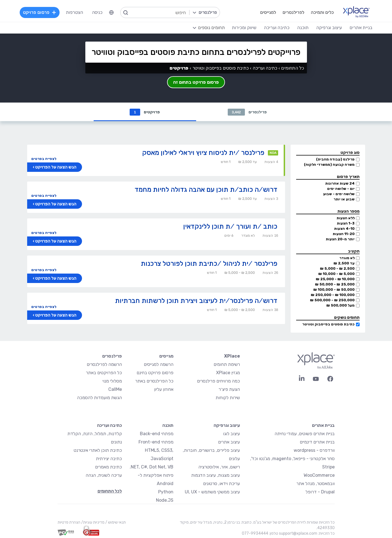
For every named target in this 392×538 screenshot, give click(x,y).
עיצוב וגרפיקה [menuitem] (329, 28)
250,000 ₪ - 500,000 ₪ (332, 300)
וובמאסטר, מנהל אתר (316, 484)
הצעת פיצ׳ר (229, 390)
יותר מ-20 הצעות (340, 239)
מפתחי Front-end (156, 442)
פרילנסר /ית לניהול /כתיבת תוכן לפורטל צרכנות (209, 264)
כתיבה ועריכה (265, 68)
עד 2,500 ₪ (344, 263)
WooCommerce (319, 475)
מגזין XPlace (228, 373)
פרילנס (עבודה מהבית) (335, 160)
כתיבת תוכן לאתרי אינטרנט (98, 451)
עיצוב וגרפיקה (227, 426)
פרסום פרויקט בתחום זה (196, 82)
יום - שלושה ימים (341, 189)
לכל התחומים (110, 491)
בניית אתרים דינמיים (317, 442)
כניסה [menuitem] (97, 12)
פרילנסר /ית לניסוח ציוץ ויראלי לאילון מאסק (203, 153)
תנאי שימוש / (115, 523)
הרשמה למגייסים (159, 365)
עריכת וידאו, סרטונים (221, 484)
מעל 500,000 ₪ (340, 306)
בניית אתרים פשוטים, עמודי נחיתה (305, 434)
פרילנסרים (247, 112)
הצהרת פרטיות (69, 523)
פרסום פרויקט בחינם (155, 373)
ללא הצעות (346, 218)
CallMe (115, 390)
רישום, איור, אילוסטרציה (219, 467)
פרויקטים (145, 112)
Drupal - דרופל (320, 492)
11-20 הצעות (344, 234)
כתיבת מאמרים (108, 467)
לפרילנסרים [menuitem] (293, 12)
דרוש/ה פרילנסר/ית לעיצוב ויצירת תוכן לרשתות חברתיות (196, 301)
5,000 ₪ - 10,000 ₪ (336, 274)
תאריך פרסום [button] (348, 177)
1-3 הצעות (346, 224)
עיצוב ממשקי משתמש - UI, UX (212, 492)
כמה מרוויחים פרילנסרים (218, 381)
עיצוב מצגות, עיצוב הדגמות (216, 475)
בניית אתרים (323, 426)
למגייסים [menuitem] (268, 12)
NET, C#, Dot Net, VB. (152, 467)
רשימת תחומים (227, 365)
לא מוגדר (347, 258)
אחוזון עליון (164, 390)
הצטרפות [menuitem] (75, 12)
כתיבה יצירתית (109, 459)
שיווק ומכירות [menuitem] (244, 28)
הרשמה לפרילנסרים (104, 365)
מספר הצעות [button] (349, 212)
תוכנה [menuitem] (303, 28)
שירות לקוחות (228, 398)
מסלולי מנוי (112, 381)
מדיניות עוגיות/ (92, 523)
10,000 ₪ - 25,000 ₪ (335, 279)
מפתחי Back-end (157, 434)
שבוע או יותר (344, 199)
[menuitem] (111, 12)
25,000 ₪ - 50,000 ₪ (335, 285)
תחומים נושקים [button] (347, 318)
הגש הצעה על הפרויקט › (55, 167)
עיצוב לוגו (231, 434)
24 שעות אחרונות (340, 184)
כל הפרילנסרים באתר (154, 381)
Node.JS (165, 500)
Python (166, 492)
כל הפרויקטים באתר (104, 373)
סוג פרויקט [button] (350, 153)
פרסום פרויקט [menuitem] (40, 12)
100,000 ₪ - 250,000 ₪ (333, 295)
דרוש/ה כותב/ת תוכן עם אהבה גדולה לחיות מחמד (206, 190)
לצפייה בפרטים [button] (44, 159)
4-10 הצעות (344, 229)
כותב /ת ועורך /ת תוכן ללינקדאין (230, 227)
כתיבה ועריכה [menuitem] (277, 28)
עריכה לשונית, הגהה (104, 475)
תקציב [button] (354, 252)
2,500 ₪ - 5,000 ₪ (337, 269)
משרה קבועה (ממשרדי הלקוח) (329, 165)
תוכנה (168, 426)
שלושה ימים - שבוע (339, 194)
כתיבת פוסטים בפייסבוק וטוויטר (328, 324)
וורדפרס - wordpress (314, 451)
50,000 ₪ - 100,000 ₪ (334, 290)
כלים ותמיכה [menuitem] (322, 12)
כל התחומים (293, 68)
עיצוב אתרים (229, 442)
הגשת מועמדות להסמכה (99, 398)
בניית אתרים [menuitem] (361, 28)
